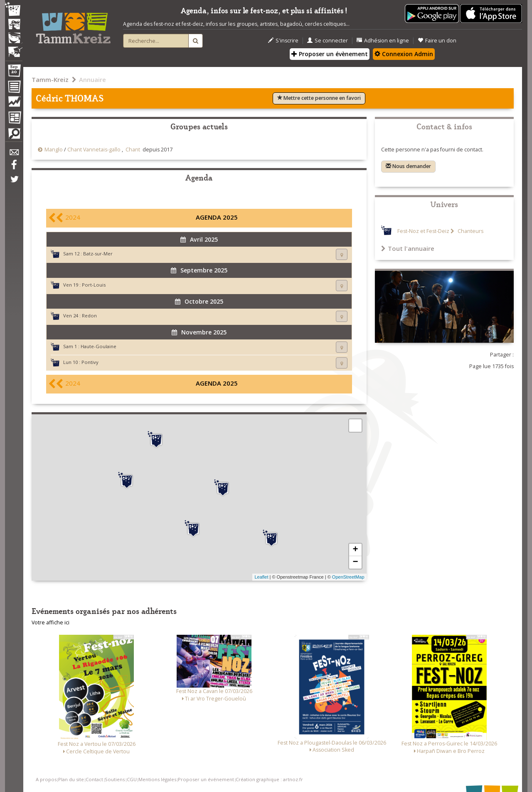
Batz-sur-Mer (98, 254)
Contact (94, 779)
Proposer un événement (206, 779)
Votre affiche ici (50, 622)
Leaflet (261, 577)
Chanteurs (470, 231)
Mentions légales (157, 779)
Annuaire (92, 79)
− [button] (355, 562)
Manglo (54, 150)
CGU (132, 779)
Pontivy (90, 362)
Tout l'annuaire (408, 248)
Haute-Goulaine (99, 346)
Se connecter (328, 41)
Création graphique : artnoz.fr (269, 779)
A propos (46, 779)
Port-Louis (94, 285)
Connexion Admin (404, 54)
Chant (133, 150)
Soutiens (115, 779)
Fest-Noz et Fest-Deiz (423, 231)
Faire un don (437, 41)
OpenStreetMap (348, 577)
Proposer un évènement (330, 54)
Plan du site (71, 779)
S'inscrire (283, 41)
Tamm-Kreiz (50, 79)
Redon (89, 316)
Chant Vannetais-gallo (94, 150)
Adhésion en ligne (383, 41)
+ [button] (355, 550)
